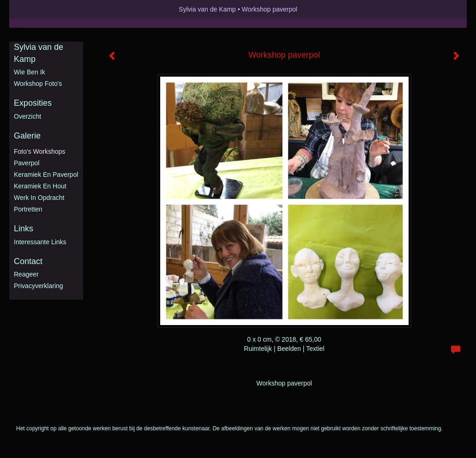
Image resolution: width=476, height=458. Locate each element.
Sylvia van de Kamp (207, 9)
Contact (28, 261)
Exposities (33, 103)
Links (24, 229)
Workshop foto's (38, 84)
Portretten (28, 209)
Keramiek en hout (40, 186)
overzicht (27, 116)
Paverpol (27, 163)
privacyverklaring (39, 286)
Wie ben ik (30, 72)
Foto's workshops (39, 151)
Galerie (27, 136)
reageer (26, 274)
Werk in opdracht (39, 198)
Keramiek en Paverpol (46, 175)
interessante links (40, 242)
